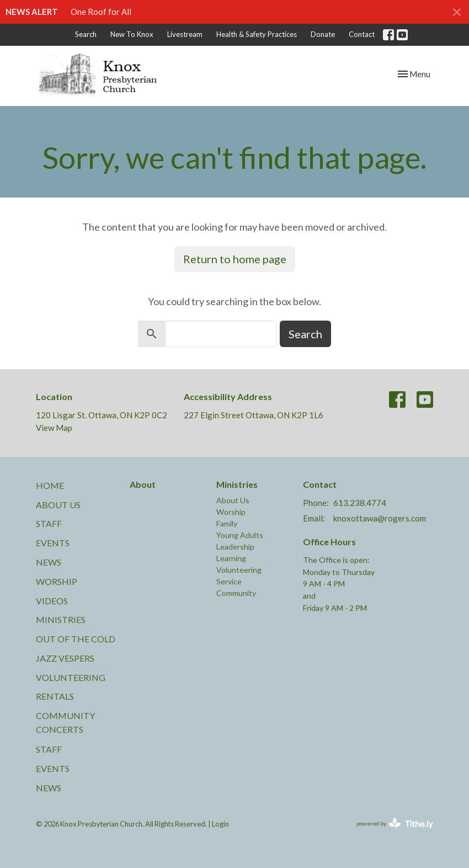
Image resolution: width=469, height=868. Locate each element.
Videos (52, 601)
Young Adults (240, 535)
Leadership (235, 547)
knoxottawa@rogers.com (380, 518)
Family (227, 523)
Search (86, 34)
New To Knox (132, 34)
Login (220, 824)
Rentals (55, 696)
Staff (49, 523)
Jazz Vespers (65, 658)
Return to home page (235, 259)
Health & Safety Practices (257, 34)
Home (50, 485)
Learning (231, 558)
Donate (323, 34)
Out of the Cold (76, 639)
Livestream (185, 34)
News (49, 562)
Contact (362, 34)
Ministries (61, 619)
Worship (57, 581)
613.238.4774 (360, 503)
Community (236, 593)
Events (53, 543)
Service (229, 581)
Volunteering (71, 677)
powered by (395, 824)
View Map (54, 428)
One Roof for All (101, 12)
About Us (58, 505)
